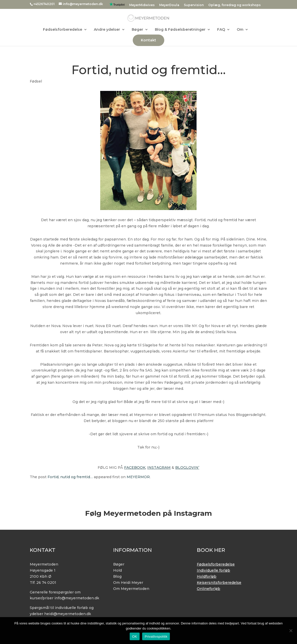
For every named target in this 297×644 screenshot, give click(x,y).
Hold (117, 570)
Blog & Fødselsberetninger (180, 30)
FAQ (221, 30)
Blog (117, 576)
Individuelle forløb (213, 570)
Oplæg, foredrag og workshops (234, 5)
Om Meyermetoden (131, 589)
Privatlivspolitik (156, 637)
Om (240, 30)
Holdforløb (207, 576)
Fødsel (36, 81)
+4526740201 (44, 4)
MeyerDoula (169, 5)
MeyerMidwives (142, 5)
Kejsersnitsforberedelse (219, 583)
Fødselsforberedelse (63, 30)
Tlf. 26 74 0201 (43, 583)
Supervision (194, 5)
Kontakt (148, 40)
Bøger (137, 30)
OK (135, 637)
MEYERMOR (138, 477)
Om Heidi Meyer (128, 583)
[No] (291, 631)
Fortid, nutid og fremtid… (70, 477)
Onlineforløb (209, 589)
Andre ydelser (107, 30)
